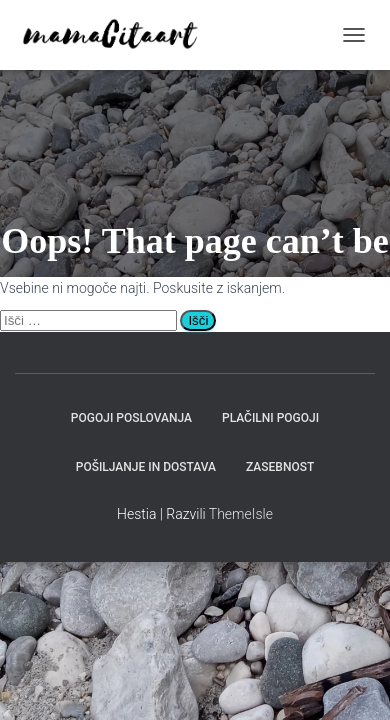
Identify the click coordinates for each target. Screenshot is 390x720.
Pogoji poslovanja (131, 418)
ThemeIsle (241, 514)
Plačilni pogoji (270, 418)
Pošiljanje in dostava (146, 467)
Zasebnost (280, 467)
